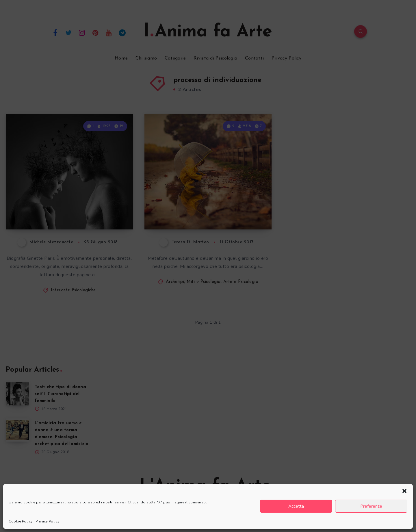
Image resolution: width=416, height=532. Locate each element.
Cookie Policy (21, 521)
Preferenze (371, 506)
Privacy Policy (48, 521)
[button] (404, 491)
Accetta (296, 506)
